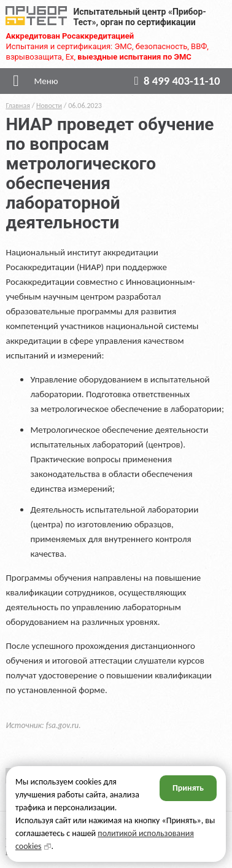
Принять (188, 788)
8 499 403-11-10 (175, 81)
